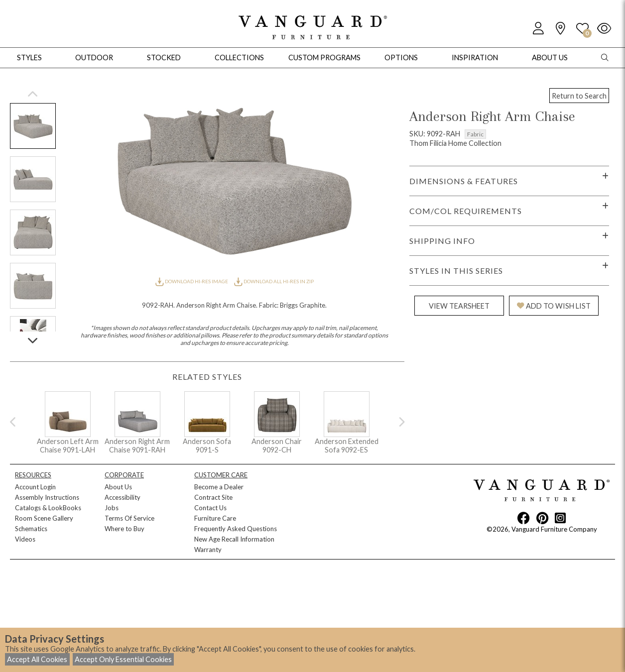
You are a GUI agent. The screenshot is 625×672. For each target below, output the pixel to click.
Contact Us (210, 508)
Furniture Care (215, 518)
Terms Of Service (129, 518)
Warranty (208, 550)
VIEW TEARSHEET (459, 306)
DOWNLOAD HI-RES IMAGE (192, 281)
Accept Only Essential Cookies (123, 659)
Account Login (35, 487)
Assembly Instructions (47, 497)
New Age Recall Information (234, 539)
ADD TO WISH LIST (554, 306)
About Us (118, 487)
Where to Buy (125, 529)
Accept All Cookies (37, 659)
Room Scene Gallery (44, 518)
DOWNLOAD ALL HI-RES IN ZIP (274, 281)
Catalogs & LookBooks (48, 508)
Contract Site (213, 497)
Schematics (31, 529)
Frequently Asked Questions (236, 529)
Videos (25, 539)
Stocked (164, 57)
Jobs (112, 508)
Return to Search (579, 96)
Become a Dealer (219, 487)
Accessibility (123, 497)
